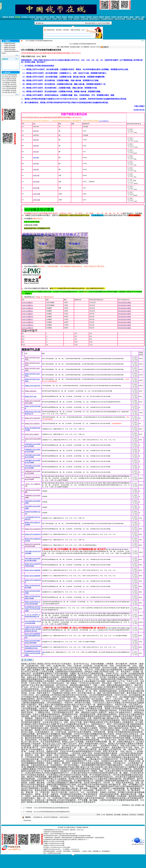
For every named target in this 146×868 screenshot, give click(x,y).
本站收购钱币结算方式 (107, 19)
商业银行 (64, 17)
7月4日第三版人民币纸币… (10, 85)
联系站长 (73, 827)
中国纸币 (58, 17)
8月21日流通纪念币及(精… (10, 79)
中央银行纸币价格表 (10, 45)
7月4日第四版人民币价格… (10, 83)
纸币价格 (18, 17)
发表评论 (109, 815)
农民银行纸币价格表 (10, 49)
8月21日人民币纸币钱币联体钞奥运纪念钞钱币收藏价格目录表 (52, 812)
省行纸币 (120, 17)
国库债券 (89, 17)
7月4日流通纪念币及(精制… (10, 87)
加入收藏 (117, 815)
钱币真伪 (71, 17)
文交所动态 (24, 17)
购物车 (132, 17)
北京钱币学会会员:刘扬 (54, 853)
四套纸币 (42, 19)
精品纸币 (108, 17)
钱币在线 (59, 30)
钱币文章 (46, 17)
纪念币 (60, 19)
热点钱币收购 (84, 19)
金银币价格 (39, 17)
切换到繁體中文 (93, 23)
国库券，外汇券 (68, 19)
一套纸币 (137, 17)
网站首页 (5, 17)
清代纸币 (77, 17)
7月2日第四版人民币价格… (10, 90)
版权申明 (85, 827)
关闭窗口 (141, 815)
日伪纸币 (114, 17)
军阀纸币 (83, 17)
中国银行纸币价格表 (10, 44)
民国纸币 (101, 17)
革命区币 (95, 17)
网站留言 (126, 17)
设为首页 (61, 827)
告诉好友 (125, 815)
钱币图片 (52, 17)
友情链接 (79, 827)
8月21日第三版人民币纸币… (10, 77)
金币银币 (55, 19)
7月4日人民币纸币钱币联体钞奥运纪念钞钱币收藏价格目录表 (51, 808)
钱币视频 (141, 19)
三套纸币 (36, 19)
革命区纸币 (76, 19)
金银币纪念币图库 (120, 19)
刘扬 (62, 47)
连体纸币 (49, 19)
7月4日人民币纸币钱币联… (10, 81)
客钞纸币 (135, 19)
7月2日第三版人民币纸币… (10, 92)
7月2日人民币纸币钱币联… (10, 89)
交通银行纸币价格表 (10, 47)
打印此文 (133, 815)
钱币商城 (11, 17)
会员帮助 (129, 19)
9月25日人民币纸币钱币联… (10, 75)
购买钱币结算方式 (95, 19)
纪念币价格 (32, 17)
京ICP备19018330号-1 (138, 844)
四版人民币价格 (75, 30)
